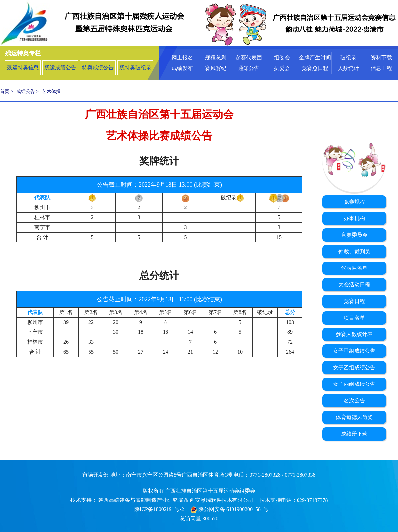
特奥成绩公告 (98, 67)
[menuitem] (182, 63)
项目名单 (354, 318)
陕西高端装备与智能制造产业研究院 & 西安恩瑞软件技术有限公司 (175, 500)
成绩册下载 (354, 434)
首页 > (6, 92)
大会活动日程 (354, 285)
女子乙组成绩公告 (354, 367)
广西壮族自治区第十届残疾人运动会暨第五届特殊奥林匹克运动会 (99, 23)
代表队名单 (354, 268)
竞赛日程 (354, 301)
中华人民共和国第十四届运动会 (298, 23)
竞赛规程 (354, 202)
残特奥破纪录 (135, 67)
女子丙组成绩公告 (354, 384)
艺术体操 (51, 92)
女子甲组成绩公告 (354, 351)
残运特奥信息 (23, 67)
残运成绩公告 (60, 67)
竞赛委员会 (354, 235)
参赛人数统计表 (354, 334)
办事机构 (354, 218)
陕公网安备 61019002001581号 (230, 509)
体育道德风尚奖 (354, 417)
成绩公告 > (27, 92)
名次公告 (354, 401)
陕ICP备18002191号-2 (159, 509)
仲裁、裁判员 (354, 251)
